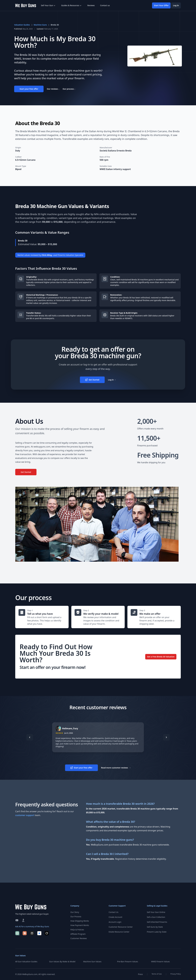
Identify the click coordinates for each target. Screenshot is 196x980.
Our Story (75, 912)
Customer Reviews (79, 938)
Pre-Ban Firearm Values (128, 962)
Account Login (115, 922)
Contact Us (113, 912)
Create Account (115, 917)
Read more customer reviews (116, 768)
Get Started (92, 380)
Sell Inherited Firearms (157, 922)
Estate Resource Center (119, 932)
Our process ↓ (69, 89)
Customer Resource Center (121, 927)
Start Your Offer (161, 5)
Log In (176, 5)
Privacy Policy (176, 974)
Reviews (91, 5)
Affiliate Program (78, 934)
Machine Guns (40, 25)
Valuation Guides (22, 25)
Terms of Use (157, 974)
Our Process (76, 916)
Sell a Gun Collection (156, 917)
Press (140, 974)
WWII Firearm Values (160, 962)
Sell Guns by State (155, 927)
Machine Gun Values (92, 962)
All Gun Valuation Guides (26, 962)
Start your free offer (29, 89)
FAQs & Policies (77, 930)
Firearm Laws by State (157, 932)
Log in (112, 380)
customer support (25, 815)
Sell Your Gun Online (156, 912)
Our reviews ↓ (53, 89)
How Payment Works (80, 925)
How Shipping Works (80, 921)
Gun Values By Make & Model (62, 962)
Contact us (105, 5)
